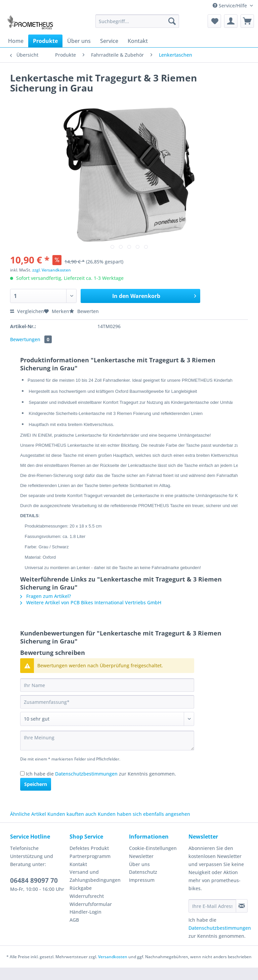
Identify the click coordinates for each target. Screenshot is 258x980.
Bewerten (84, 311)
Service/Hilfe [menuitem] (230, 6)
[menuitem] (137, 24)
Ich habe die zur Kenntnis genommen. (101, 786)
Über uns (139, 877)
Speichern (36, 797)
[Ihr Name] (107, 697)
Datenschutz (143, 884)
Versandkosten (113, 969)
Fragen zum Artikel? (46, 608)
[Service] (109, 41)
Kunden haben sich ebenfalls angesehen (144, 826)
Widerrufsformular (91, 916)
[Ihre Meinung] (107, 753)
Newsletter (141, 869)
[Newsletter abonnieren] (242, 918)
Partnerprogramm (90, 869)
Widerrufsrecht (87, 908)
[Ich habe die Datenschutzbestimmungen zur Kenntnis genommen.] (22, 786)
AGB (74, 932)
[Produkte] (45, 41)
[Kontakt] (138, 41)
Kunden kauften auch (72, 826)
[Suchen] (172, 21)
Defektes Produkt (89, 861)
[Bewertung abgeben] (107, 731)
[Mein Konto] (231, 21)
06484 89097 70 (34, 893)
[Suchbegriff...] (137, 21)
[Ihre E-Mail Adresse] (212, 918)
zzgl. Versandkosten (52, 270)
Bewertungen (31, 339)
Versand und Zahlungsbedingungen (95, 888)
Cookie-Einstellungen (153, 861)
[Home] (16, 41)
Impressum (142, 892)
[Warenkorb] (247, 21)
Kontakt (78, 877)
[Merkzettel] (214, 21)
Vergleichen (27, 311)
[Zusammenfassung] (107, 714)
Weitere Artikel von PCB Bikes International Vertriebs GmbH (91, 615)
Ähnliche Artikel (28, 826)
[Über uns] (79, 41)
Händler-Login (85, 924)
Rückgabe (81, 900)
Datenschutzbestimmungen (86, 786)
